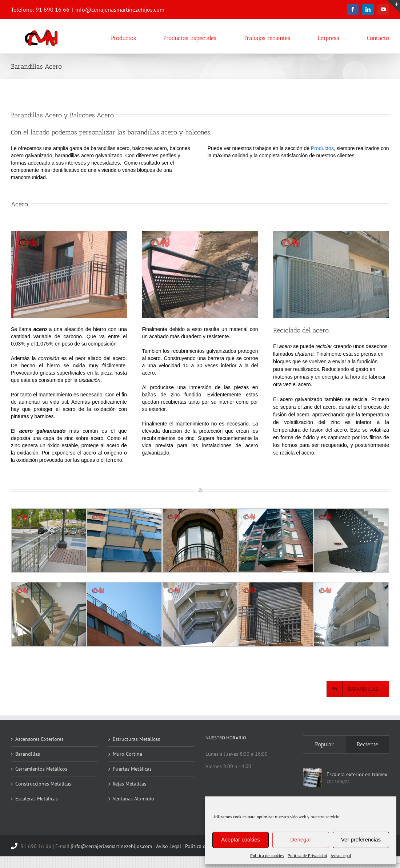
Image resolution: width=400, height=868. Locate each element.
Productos (322, 148)
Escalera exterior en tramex (357, 774)
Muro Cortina (127, 754)
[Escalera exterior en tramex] (312, 778)
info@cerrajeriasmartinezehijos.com (120, 9)
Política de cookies (267, 855)
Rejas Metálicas (129, 784)
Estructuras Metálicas (136, 739)
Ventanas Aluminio (133, 799)
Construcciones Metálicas (43, 784)
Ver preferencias (361, 839)
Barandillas (28, 754)
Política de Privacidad (307, 855)
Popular (324, 744)
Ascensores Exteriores (39, 739)
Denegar (301, 839)
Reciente (367, 744)
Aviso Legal (341, 855)
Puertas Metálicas (132, 769)
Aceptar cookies (241, 839)
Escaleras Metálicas (37, 799)
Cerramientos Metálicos (41, 769)
